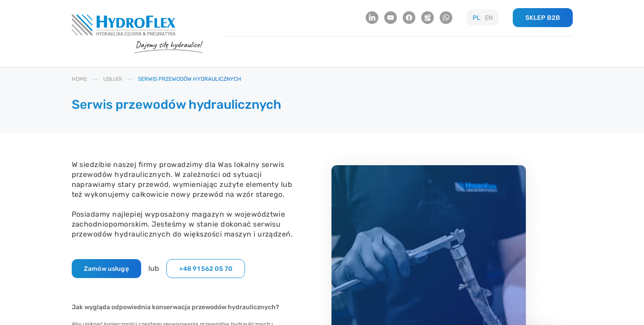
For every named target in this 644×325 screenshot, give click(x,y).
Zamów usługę (106, 269)
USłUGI (113, 79)
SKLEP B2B (543, 18)
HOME (79, 79)
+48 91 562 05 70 (206, 269)
